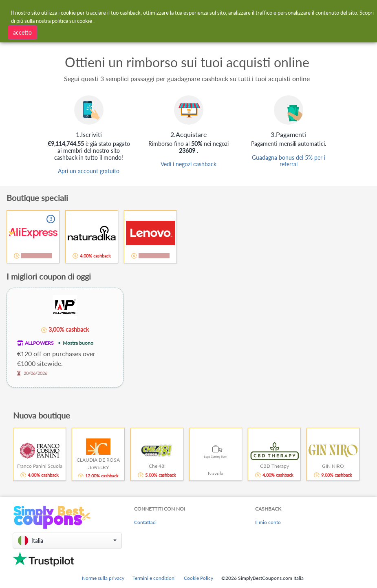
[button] (67, 541)
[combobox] (102, 32)
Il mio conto (268, 522)
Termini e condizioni (154, 578)
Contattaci (145, 522)
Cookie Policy (198, 578)
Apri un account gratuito (89, 171)
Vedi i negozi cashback (188, 164)
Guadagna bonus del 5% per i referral (289, 161)
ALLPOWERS (39, 343)
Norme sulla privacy (103, 578)
